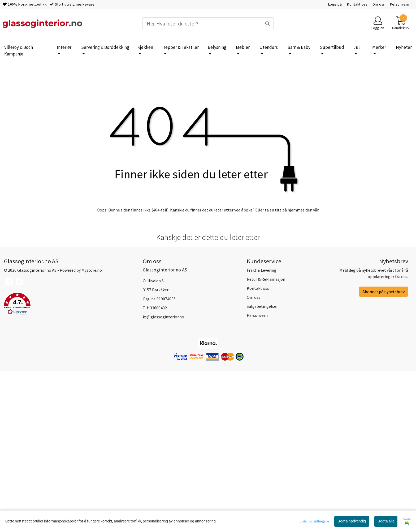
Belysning (217, 47)
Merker (379, 47)
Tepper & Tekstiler (181, 47)
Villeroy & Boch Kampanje (19, 51)
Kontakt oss (357, 4)
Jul (357, 47)
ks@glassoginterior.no (163, 477)
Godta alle (386, 521)
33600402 (158, 468)
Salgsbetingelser (262, 467)
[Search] (208, 24)
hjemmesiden (300, 370)
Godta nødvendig (352, 521)
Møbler (243, 47)
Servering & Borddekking (105, 47)
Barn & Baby (299, 47)
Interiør (64, 47)
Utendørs (269, 47)
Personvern (400, 4)
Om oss (379, 4)
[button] (69, 465)
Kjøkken (145, 47)
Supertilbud (332, 47)
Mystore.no (92, 431)
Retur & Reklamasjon (266, 440)
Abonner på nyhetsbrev (383, 452)
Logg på (335, 4)
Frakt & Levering (262, 431)
